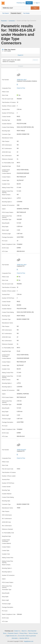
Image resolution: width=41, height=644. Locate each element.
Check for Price (21, 88)
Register (29, 3)
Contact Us (17, 631)
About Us (24, 631)
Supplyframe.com (29, 641)
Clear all (35, 60)
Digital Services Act (11, 636)
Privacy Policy (23, 633)
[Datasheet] (17, 85)
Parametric (4, 21)
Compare (20, 66)
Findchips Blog (21, 3)
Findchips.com (3, 3)
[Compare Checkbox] (17, 70)
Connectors (12, 21)
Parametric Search (13, 633)
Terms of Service (33, 633)
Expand (20, 55)
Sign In (38, 3)
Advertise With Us (24, 638)
